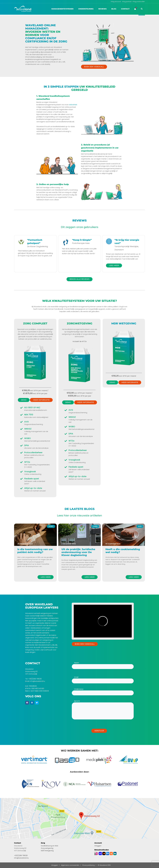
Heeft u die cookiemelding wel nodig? (123, 551)
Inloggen (98, 846)
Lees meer (46, 577)
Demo (24, 400)
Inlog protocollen (139, 2)
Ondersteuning (86, 9)
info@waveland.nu (37, 681)
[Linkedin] (32, 703)
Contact (125, 9)
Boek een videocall (94, 67)
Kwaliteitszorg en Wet (50, 846)
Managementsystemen (62, 9)
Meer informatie (41, 400)
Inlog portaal (127, 2)
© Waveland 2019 (104, 865)
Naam (103, 665)
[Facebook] (27, 703)
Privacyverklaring (88, 865)
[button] (142, 9)
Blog (114, 9)
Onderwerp (103, 691)
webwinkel (73, 105)
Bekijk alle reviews (79, 279)
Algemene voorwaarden (70, 865)
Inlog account (116, 2)
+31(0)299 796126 (35, 679)
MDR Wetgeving (47, 851)
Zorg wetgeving (47, 848)
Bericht (103, 710)
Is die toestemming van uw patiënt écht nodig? (35, 551)
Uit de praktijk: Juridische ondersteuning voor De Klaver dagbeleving (78, 552)
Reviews (102, 9)
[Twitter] (37, 703)
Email (103, 679)
